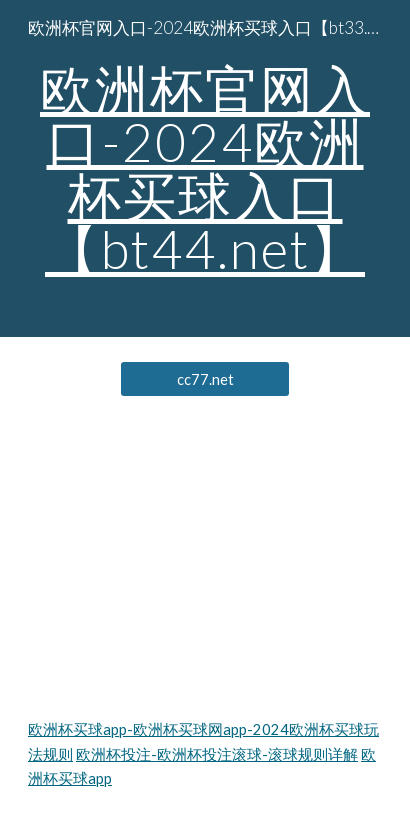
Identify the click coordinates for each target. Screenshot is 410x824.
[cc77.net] (205, 379)
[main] (205, 168)
